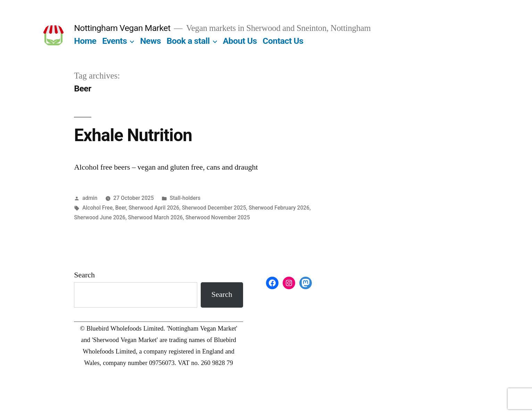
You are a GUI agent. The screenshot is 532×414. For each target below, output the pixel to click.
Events (114, 41)
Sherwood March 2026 (156, 217)
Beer (121, 208)
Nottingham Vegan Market (122, 28)
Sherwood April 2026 (154, 208)
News (150, 41)
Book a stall (188, 41)
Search (84, 275)
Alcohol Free (97, 208)
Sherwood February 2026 (279, 208)
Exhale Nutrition (133, 135)
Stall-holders (185, 198)
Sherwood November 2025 (218, 217)
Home (85, 41)
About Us (240, 41)
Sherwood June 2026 (100, 217)
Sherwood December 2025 (214, 208)
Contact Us (283, 41)
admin (90, 198)
